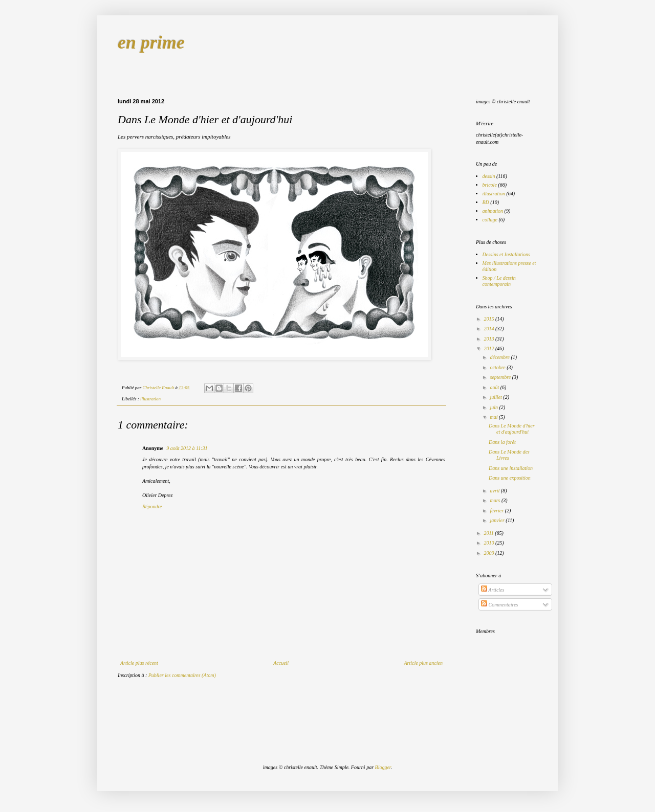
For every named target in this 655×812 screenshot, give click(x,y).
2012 (489, 348)
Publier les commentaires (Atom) (182, 675)
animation (493, 211)
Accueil (281, 663)
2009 (489, 553)
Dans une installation (511, 468)
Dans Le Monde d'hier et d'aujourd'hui (512, 429)
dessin (489, 176)
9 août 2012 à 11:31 (187, 448)
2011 (489, 533)
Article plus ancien (423, 663)
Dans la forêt (502, 442)
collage (490, 220)
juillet (496, 397)
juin (494, 407)
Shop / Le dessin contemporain (499, 281)
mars (496, 500)
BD (486, 202)
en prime (151, 42)
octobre (498, 367)
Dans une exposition (510, 478)
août (495, 387)
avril (495, 491)
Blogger (383, 767)
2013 (489, 339)
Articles (493, 590)
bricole (490, 185)
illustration (150, 399)
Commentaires (499, 605)
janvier (498, 520)
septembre (501, 377)
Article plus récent (139, 663)
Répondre (152, 506)
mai (494, 417)
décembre (500, 357)
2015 (489, 319)
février (497, 511)
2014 (489, 329)
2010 (489, 543)
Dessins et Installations (506, 254)
